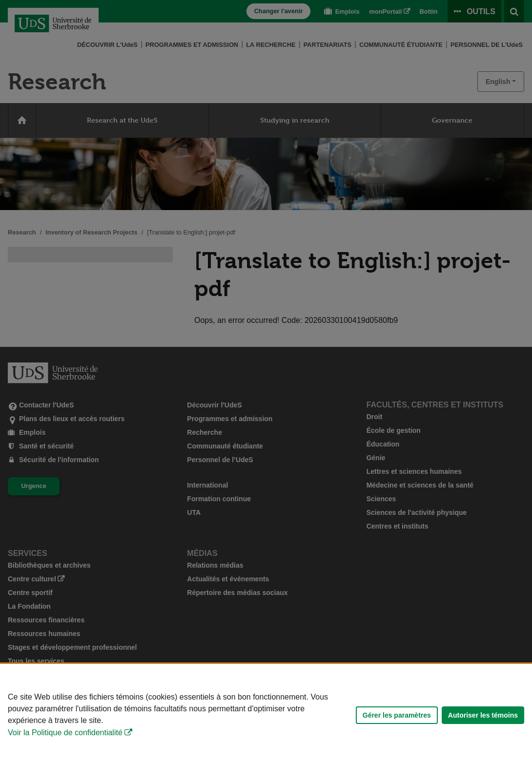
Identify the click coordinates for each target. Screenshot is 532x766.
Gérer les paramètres (397, 715)
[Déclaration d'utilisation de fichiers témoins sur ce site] (266, 715)
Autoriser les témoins (483, 715)
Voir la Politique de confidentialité (65, 733)
